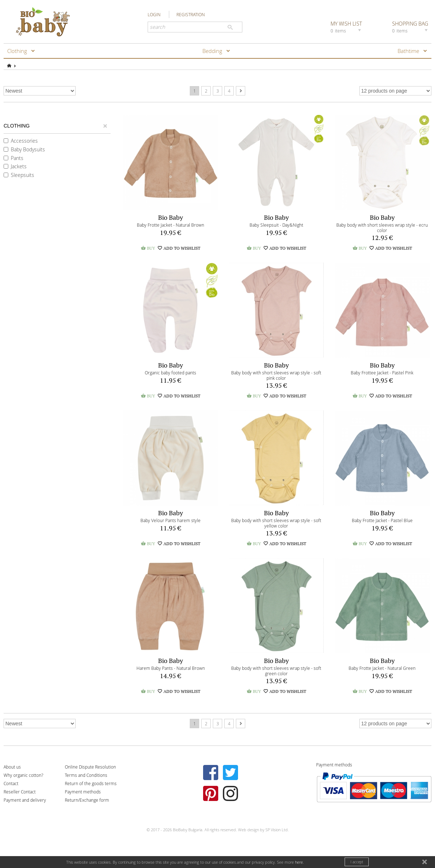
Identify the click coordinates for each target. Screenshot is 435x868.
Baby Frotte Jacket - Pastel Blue (382, 520)
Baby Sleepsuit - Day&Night (276, 225)
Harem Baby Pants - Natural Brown (171, 668)
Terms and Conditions (86, 775)
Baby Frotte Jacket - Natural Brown (171, 225)
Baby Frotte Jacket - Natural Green (382, 668)
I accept (357, 862)
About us (12, 767)
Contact (11, 783)
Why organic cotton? (23, 775)
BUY (148, 248)
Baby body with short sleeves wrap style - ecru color (382, 228)
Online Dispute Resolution (90, 767)
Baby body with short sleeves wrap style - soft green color (276, 671)
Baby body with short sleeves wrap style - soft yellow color (276, 523)
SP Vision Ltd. (277, 830)
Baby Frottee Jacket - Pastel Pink (382, 373)
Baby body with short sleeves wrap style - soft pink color (276, 375)
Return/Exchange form (87, 800)
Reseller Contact (20, 792)
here (299, 862)
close (425, 863)
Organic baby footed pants (171, 373)
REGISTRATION (191, 14)
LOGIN (154, 14)
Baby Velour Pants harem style (171, 520)
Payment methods (83, 792)
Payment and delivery (25, 800)
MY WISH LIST (347, 27)
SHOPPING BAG (411, 27)
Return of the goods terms (91, 783)
